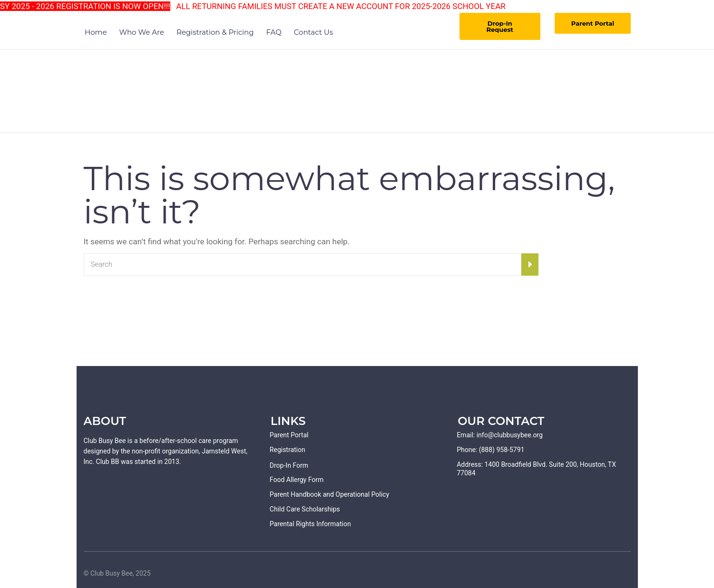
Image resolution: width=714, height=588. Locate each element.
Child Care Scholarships (305, 509)
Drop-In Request (500, 26)
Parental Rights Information (310, 524)
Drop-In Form (289, 465)
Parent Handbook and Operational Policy (329, 494)
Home (96, 32)
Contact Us (313, 32)
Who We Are (142, 32)
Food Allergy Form (297, 480)
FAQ (274, 32)
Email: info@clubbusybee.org (500, 435)
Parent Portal (593, 23)
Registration (288, 450)
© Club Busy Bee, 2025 (117, 573)
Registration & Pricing (215, 32)
